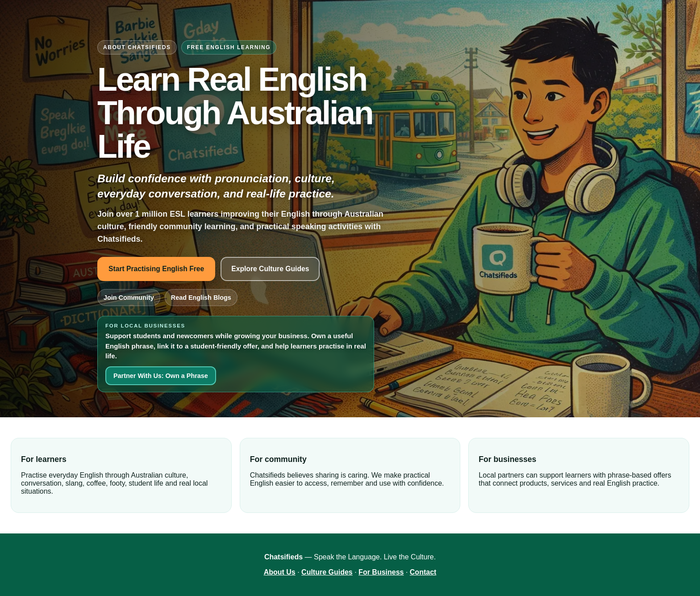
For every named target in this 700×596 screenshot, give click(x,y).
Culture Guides (327, 572)
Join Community (129, 298)
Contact (423, 572)
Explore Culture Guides (270, 269)
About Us (280, 572)
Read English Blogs (201, 298)
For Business (381, 572)
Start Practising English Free (156, 269)
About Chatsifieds (137, 47)
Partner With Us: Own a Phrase (161, 376)
